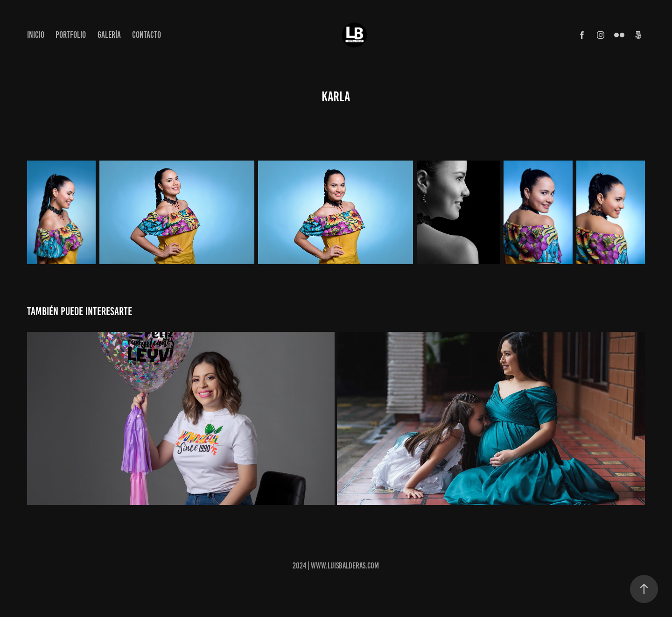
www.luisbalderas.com (345, 566)
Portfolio (71, 35)
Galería (109, 35)
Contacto (147, 35)
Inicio (36, 35)
